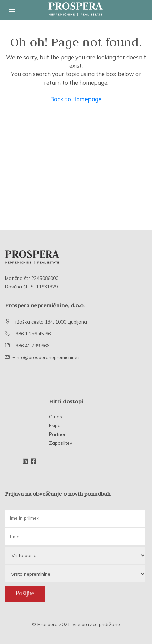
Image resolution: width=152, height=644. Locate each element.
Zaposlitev (60, 443)
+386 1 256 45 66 (32, 334)
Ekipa (55, 425)
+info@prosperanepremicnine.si (47, 357)
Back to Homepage (76, 99)
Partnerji (58, 434)
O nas (56, 417)
